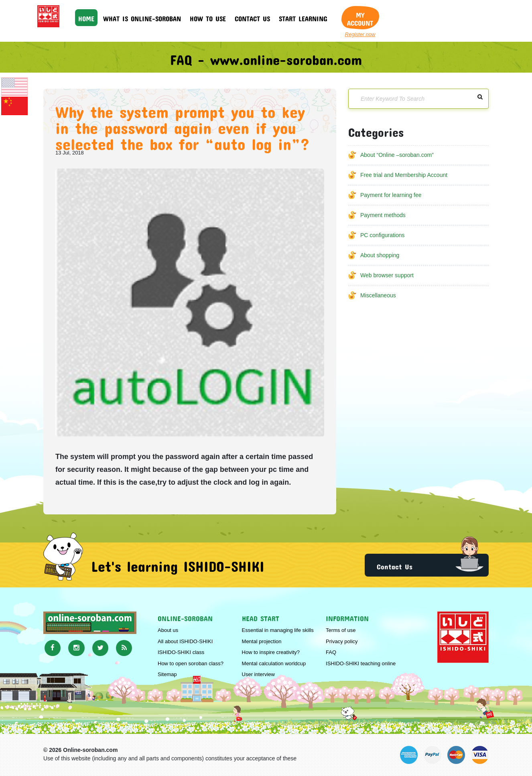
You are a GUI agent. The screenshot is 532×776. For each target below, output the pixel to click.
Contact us (252, 17)
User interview (258, 674)
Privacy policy (342, 641)
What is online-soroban (142, 17)
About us (168, 630)
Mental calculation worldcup (274, 663)
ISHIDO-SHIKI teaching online (361, 663)
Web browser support (387, 275)
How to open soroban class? (191, 663)
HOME (86, 17)
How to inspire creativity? (271, 652)
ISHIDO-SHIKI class (181, 652)
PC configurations (383, 235)
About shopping (380, 255)
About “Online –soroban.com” (397, 155)
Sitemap (167, 674)
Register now (360, 34)
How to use (208, 17)
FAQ (331, 652)
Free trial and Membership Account (404, 175)
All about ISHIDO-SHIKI (185, 641)
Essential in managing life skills (278, 630)
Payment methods (383, 215)
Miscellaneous (378, 295)
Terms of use (341, 630)
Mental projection (262, 641)
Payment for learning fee (391, 195)
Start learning (303, 17)
